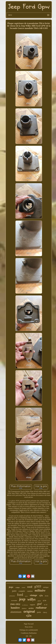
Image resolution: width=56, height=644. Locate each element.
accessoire (14, 600)
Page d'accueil (29, 624)
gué (39, 604)
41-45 (46, 605)
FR (31, 636)
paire (14, 591)
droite (47, 596)
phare (26, 596)
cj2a (29, 615)
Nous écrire (29, 627)
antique (46, 587)
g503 (38, 586)
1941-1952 (15, 604)
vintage (34, 595)
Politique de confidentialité (29, 630)
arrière (31, 608)
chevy (45, 612)
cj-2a (45, 600)
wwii (30, 587)
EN (27, 636)
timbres (24, 608)
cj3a (41, 596)
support (32, 605)
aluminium (16, 612)
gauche (39, 601)
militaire (40, 590)
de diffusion (25, 605)
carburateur (12, 596)
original (29, 612)
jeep (22, 599)
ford (20, 595)
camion (30, 591)
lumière (15, 608)
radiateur (41, 608)
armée (24, 587)
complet (22, 591)
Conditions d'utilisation (29, 633)
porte (39, 612)
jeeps (11, 587)
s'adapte (18, 587)
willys (32, 599)
